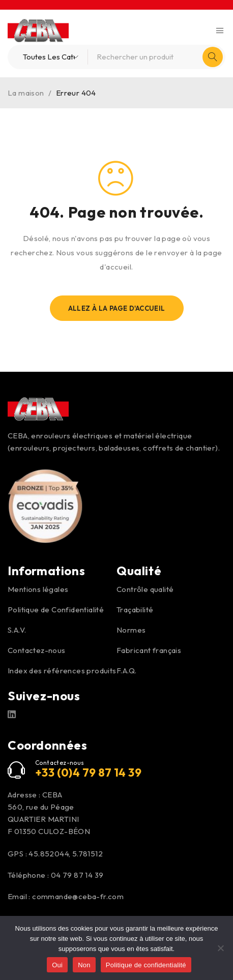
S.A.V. (17, 630)
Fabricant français (149, 650)
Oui (57, 965)
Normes (131, 630)
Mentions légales (38, 589)
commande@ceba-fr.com (78, 896)
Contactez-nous (37, 650)
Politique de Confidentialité (56, 610)
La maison (26, 93)
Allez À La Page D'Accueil (117, 308)
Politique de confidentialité (146, 965)
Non (84, 965)
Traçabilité (135, 610)
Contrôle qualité (145, 589)
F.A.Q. (126, 671)
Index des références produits (62, 671)
